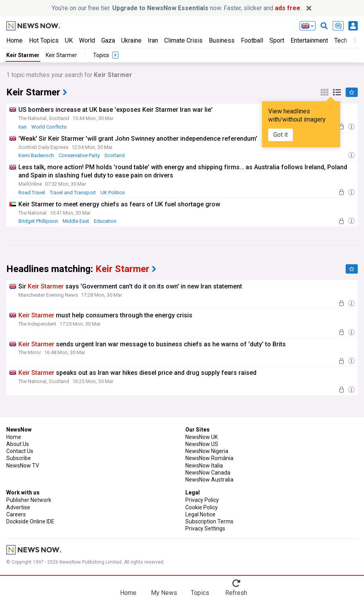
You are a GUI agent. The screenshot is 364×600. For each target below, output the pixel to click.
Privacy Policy (202, 500)
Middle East (76, 221)
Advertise (18, 507)
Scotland (115, 155)
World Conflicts (49, 127)
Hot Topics (44, 40)
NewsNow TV (23, 466)
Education (105, 221)
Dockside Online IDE (30, 521)
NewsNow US (202, 444)
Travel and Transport (73, 193)
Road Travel (32, 193)
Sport (277, 40)
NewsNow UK (202, 437)
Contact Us (20, 451)
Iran (153, 40)
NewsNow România (209, 458)
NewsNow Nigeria (207, 451)
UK (69, 40)
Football (252, 40)
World (87, 40)
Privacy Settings (205, 528)
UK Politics (113, 193)
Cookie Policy (202, 507)
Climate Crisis (183, 40)
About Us (18, 444)
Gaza (108, 40)
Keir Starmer (23, 55)
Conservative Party (79, 155)
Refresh (236, 593)
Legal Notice (200, 514)
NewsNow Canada (208, 473)
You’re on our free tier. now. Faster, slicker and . (177, 8)
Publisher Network (29, 500)
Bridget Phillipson (38, 221)
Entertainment (309, 40)
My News (164, 593)
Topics (200, 593)
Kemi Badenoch (36, 155)
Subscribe (19, 458)
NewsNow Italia (204, 466)
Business (222, 40)
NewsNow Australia (209, 480)
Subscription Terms (209, 521)
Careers (16, 514)
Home (14, 40)
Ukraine (131, 40)
